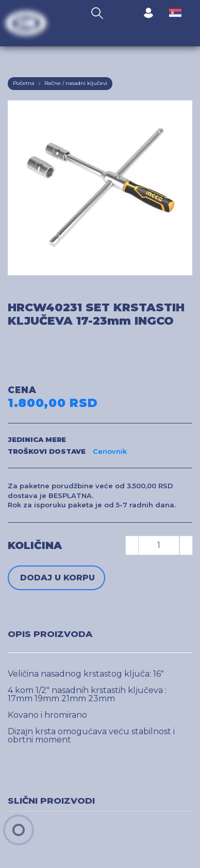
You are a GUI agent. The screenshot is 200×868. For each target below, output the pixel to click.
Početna (24, 83)
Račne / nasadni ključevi (76, 83)
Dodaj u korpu (57, 578)
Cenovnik (110, 451)
